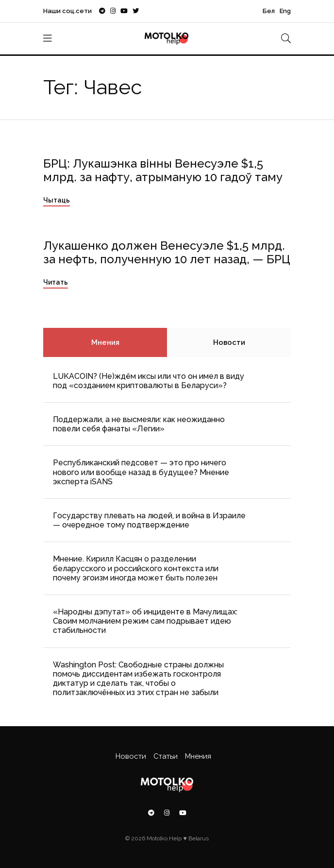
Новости (229, 342)
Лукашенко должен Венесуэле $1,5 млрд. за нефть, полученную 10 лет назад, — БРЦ (167, 253)
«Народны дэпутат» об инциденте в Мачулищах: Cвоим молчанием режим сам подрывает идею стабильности (145, 621)
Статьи (166, 756)
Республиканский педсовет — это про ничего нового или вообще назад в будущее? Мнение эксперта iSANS (141, 472)
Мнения (105, 342)
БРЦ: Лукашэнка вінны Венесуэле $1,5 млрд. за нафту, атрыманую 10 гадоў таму (163, 170)
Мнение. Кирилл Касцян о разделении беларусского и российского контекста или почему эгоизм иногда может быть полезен (136, 568)
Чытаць (57, 200)
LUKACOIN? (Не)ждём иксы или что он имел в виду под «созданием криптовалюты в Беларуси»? (149, 381)
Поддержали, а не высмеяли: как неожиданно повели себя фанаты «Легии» (139, 424)
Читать (56, 282)
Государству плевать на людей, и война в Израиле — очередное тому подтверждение (149, 520)
